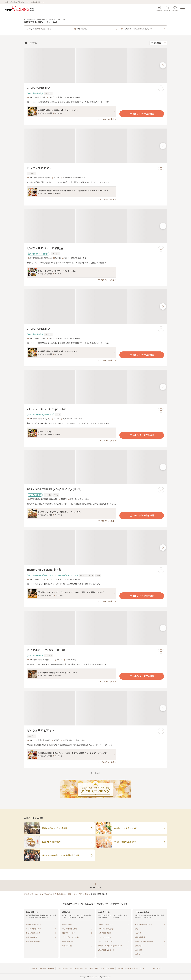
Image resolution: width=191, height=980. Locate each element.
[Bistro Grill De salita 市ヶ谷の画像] (95, 547)
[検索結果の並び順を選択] (158, 43)
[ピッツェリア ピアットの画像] (95, 146)
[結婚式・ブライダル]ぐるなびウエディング (39, 894)
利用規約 (43, 968)
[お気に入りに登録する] (161, 88)
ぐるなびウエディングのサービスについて (132, 968)
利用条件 (51, 968)
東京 (86, 894)
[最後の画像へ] (163, 65)
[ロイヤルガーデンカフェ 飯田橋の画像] (95, 628)
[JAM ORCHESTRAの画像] (95, 65)
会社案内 (34, 968)
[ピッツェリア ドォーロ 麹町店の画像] (95, 226)
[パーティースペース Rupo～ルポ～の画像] (95, 387)
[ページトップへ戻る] (95, 886)
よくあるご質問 (155, 968)
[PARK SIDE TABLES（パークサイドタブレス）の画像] (95, 467)
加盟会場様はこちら (97, 968)
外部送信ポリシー (81, 968)
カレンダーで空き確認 (142, 114)
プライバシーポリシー (65, 968)
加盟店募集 (110, 968)
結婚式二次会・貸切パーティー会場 (70, 894)
